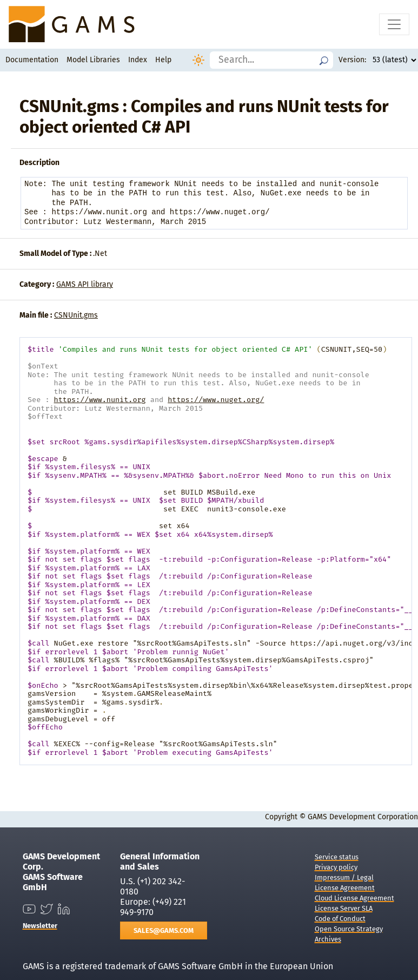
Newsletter (40, 926)
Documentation (32, 60)
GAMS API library (85, 284)
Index (138, 60)
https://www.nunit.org (100, 400)
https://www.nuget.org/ (216, 400)
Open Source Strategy (349, 929)
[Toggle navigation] (394, 24)
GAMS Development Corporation (363, 817)
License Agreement (345, 888)
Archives (328, 939)
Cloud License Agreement (354, 898)
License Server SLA (344, 908)
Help (163, 60)
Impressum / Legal (344, 877)
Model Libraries (93, 60)
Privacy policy (336, 867)
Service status (337, 857)
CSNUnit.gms (76, 315)
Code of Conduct (340, 919)
